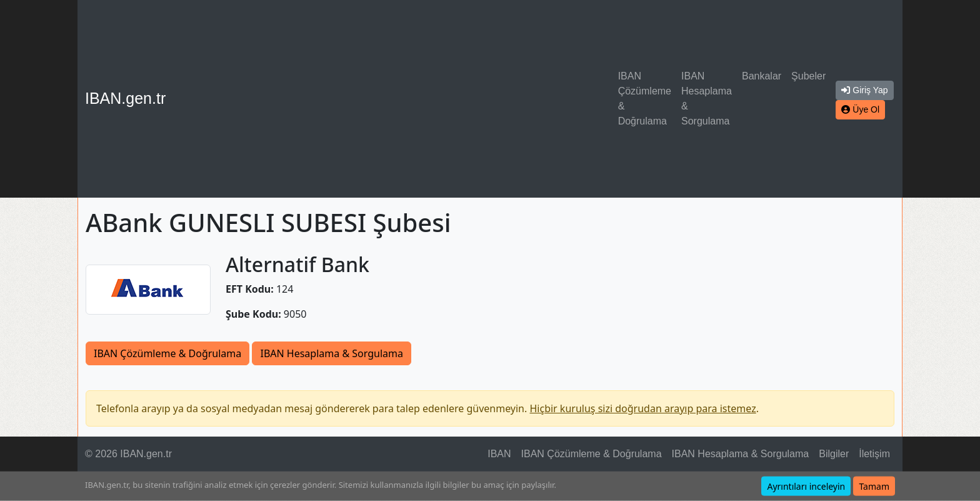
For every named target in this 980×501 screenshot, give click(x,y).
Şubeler (808, 76)
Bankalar (762, 76)
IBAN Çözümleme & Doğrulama (645, 99)
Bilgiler (834, 454)
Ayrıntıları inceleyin (806, 486)
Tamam (874, 486)
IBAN (499, 454)
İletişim (874, 454)
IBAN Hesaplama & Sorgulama (707, 99)
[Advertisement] (394, 99)
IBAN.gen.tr (125, 98)
